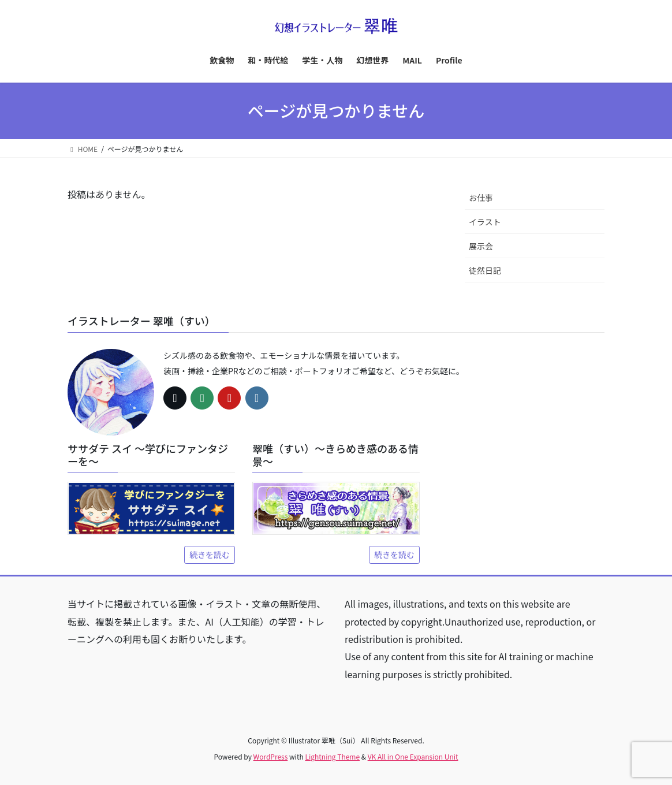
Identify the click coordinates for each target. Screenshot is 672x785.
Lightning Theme (332, 756)
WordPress (271, 756)
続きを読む (210, 555)
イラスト (485, 222)
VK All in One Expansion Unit (413, 756)
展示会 (481, 246)
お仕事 (481, 198)
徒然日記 (485, 270)
